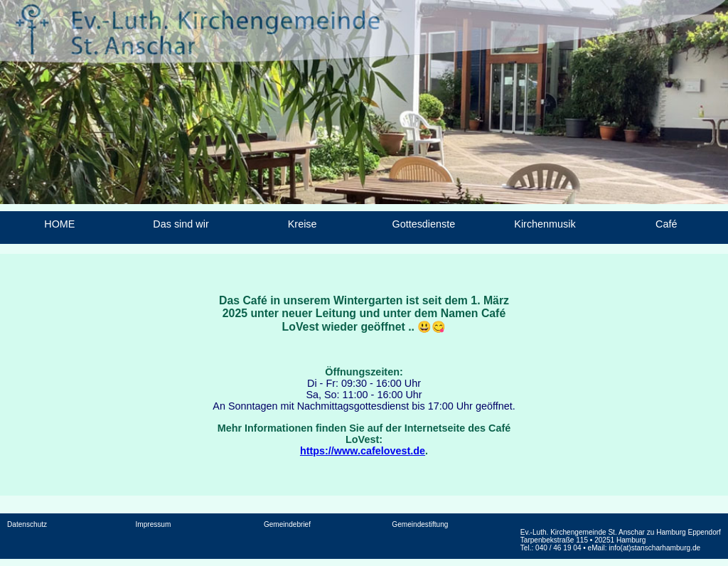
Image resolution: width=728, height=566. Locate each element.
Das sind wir (181, 224)
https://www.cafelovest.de (363, 451)
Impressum (154, 524)
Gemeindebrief (287, 524)
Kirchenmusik (545, 224)
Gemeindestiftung (420, 524)
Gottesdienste (423, 224)
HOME (59, 224)
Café (666, 224)
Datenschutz (27, 524)
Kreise (303, 224)
